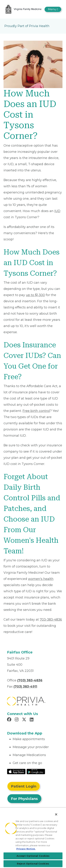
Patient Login (24, 786)
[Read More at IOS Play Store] (16, 771)
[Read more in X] (25, 720)
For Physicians (24, 799)
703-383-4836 (51, 620)
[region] (33, 838)
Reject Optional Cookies (33, 864)
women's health (41, 579)
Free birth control (36, 411)
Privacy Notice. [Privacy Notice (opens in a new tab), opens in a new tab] (26, 849)
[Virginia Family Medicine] (23, 9)
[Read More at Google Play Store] (36, 771)
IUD (57, 211)
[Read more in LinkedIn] (32, 720)
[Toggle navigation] (53, 9)
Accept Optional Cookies (33, 856)
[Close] (56, 814)
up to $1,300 (35, 295)
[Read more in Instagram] (17, 720)
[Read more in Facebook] (10, 720)
